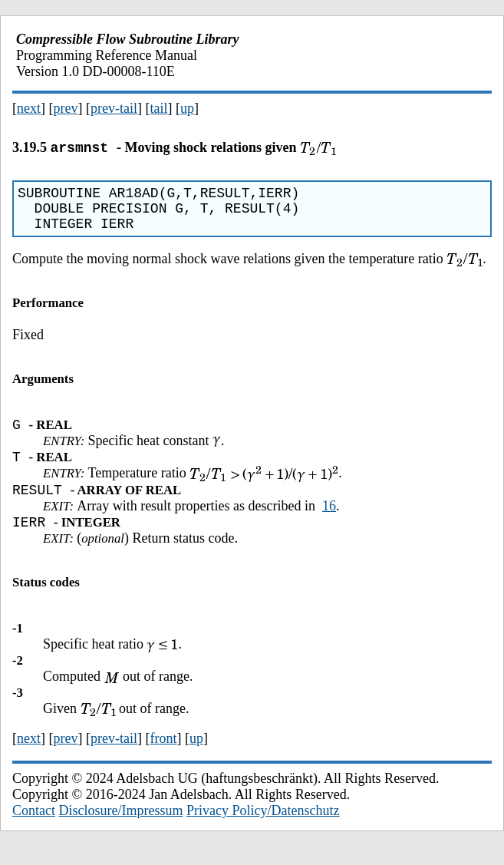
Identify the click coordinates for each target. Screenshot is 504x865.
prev (66, 108)
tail (158, 108)
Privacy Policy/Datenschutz (263, 829)
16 (329, 522)
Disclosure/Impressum (121, 829)
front (163, 757)
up (187, 108)
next (29, 108)
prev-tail (114, 108)
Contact (34, 829)
